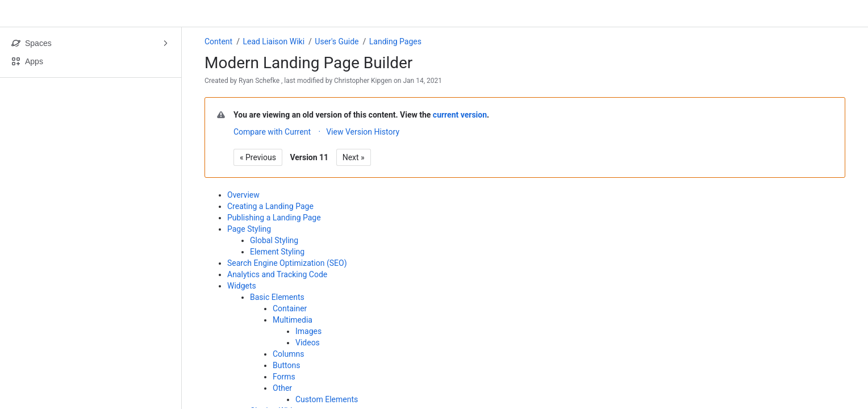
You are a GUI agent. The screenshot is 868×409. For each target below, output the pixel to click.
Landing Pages (395, 41)
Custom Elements (327, 399)
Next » (354, 157)
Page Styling (249, 229)
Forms (284, 377)
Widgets (242, 286)
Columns (288, 354)
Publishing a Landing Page (274, 218)
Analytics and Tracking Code (277, 274)
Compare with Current (272, 132)
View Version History (363, 132)
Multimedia (293, 320)
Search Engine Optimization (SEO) (287, 263)
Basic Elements (277, 297)
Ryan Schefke (259, 81)
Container (290, 308)
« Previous (258, 157)
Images (308, 331)
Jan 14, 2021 (422, 81)
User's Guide (337, 41)
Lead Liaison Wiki (274, 41)
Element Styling (277, 252)
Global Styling (274, 240)
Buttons (286, 365)
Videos (308, 343)
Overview (243, 195)
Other (282, 388)
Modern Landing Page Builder (308, 63)
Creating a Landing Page (270, 206)
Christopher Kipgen (363, 81)
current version (460, 115)
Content (218, 41)
